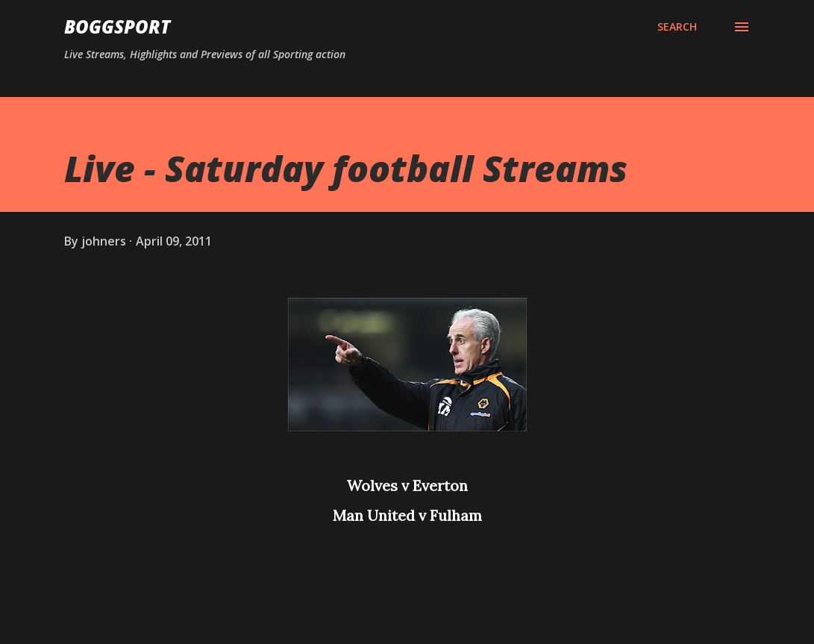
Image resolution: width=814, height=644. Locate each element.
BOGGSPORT (117, 26)
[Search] (677, 27)
